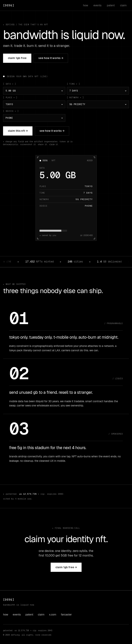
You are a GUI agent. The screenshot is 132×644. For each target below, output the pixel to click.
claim (123, 5)
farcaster (66, 615)
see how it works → (51, 58)
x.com (53, 615)
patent (111, 5)
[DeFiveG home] (9, 5)
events (97, 5)
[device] (34, 118)
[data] (34, 91)
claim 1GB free (17, 58)
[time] (98, 91)
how (85, 5)
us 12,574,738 (28, 494)
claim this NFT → (18, 131)
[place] (34, 104)
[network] (98, 104)
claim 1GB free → (66, 567)
